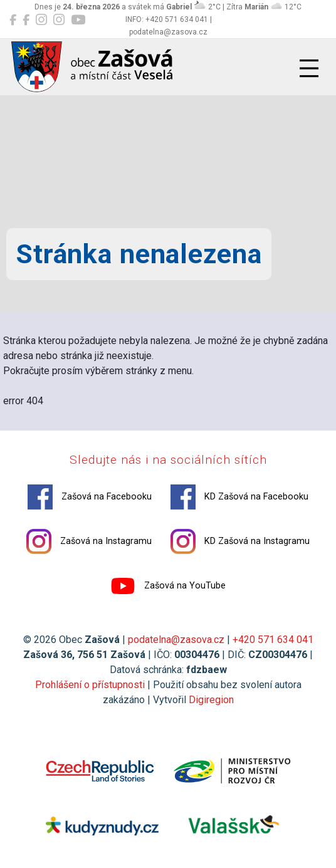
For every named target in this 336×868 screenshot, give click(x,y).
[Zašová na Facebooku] (13, 20)
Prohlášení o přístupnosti (90, 685)
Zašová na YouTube (168, 586)
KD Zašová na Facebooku (239, 497)
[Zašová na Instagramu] (41, 20)
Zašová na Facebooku (90, 497)
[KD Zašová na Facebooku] (26, 20)
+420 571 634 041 (273, 640)
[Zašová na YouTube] (78, 20)
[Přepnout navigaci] (309, 68)
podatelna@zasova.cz (176, 640)
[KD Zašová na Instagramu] (59, 20)
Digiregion (211, 700)
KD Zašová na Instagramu (240, 541)
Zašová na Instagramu (89, 541)
